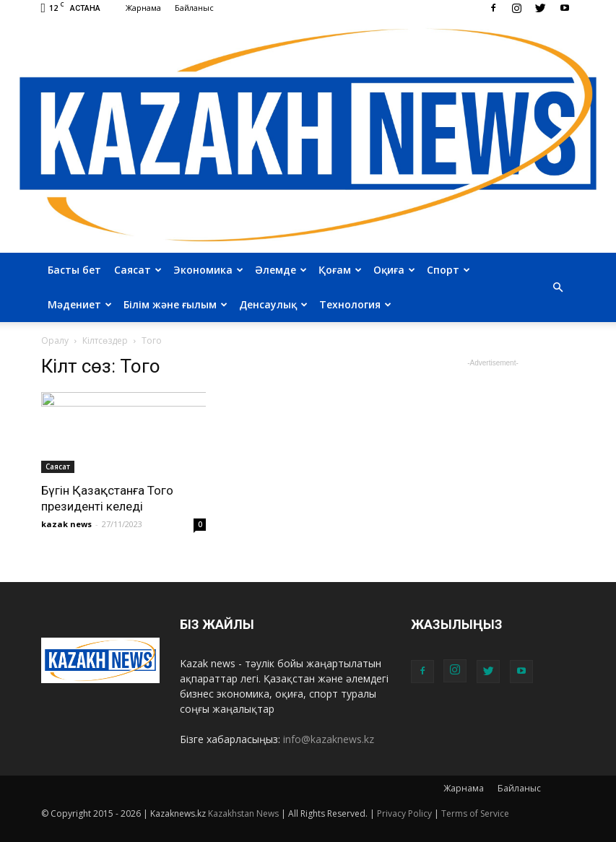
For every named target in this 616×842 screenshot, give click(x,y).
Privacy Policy (404, 813)
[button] (558, 287)
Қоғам (340, 270)
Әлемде (281, 270)
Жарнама (143, 8)
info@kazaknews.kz (329, 739)
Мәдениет (80, 304)
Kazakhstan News (243, 813)
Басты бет (74, 270)
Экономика (208, 270)
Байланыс (194, 8)
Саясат (138, 270)
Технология (355, 304)
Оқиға (394, 270)
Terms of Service (475, 813)
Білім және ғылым (175, 304)
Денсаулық (273, 304)
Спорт (448, 270)
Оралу (55, 340)
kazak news (66, 524)
